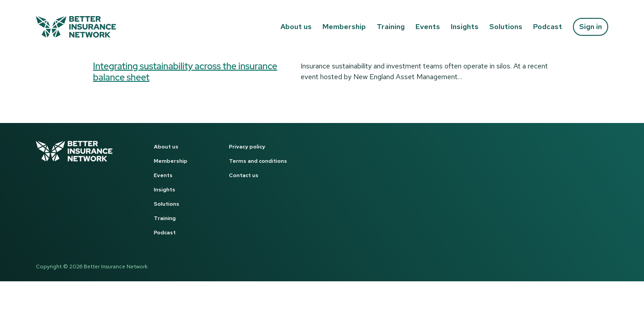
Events (428, 27)
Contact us (244, 175)
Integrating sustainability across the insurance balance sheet (185, 72)
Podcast (548, 27)
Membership (344, 27)
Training (391, 27)
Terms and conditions (258, 161)
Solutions (506, 27)
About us (296, 27)
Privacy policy (247, 147)
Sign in (591, 27)
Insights (465, 27)
